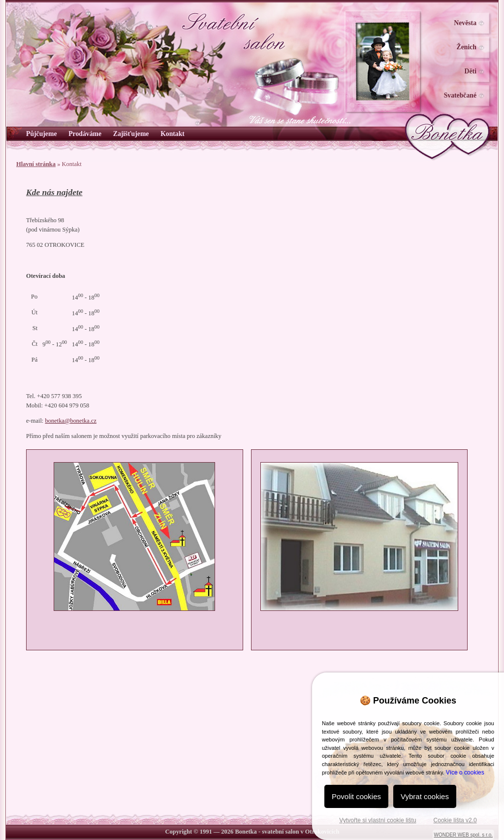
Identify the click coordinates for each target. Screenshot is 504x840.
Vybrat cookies (425, 796)
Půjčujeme (41, 134)
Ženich (467, 47)
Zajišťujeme (131, 134)
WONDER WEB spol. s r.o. (463, 835)
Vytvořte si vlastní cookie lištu (378, 820)
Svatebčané (460, 95)
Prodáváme (85, 134)
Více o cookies (465, 773)
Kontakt (173, 134)
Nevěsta (465, 23)
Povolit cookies (356, 796)
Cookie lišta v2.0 (455, 820)
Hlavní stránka (36, 164)
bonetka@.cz (71, 421)
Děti (471, 71)
